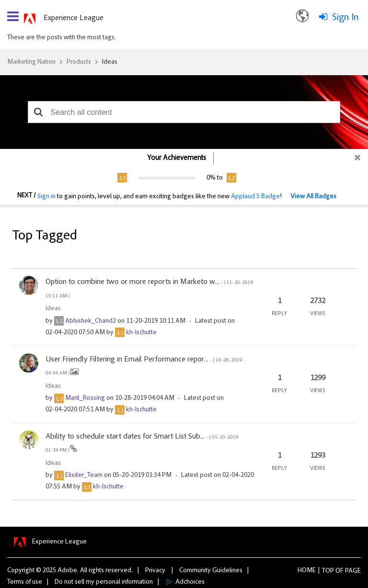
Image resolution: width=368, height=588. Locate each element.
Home (307, 571)
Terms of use (25, 582)
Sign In (345, 18)
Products (79, 62)
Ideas (110, 62)
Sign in (46, 197)
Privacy (155, 571)
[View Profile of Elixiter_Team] (84, 475)
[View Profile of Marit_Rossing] (85, 398)
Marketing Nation (31, 62)
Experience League (74, 18)
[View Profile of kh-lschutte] (141, 333)
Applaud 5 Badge (255, 197)
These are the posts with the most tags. (62, 38)
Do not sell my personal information (104, 582)
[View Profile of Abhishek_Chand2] (91, 321)
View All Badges (313, 197)
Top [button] (328, 571)
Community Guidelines (211, 571)
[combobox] (184, 112)
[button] (39, 112)
